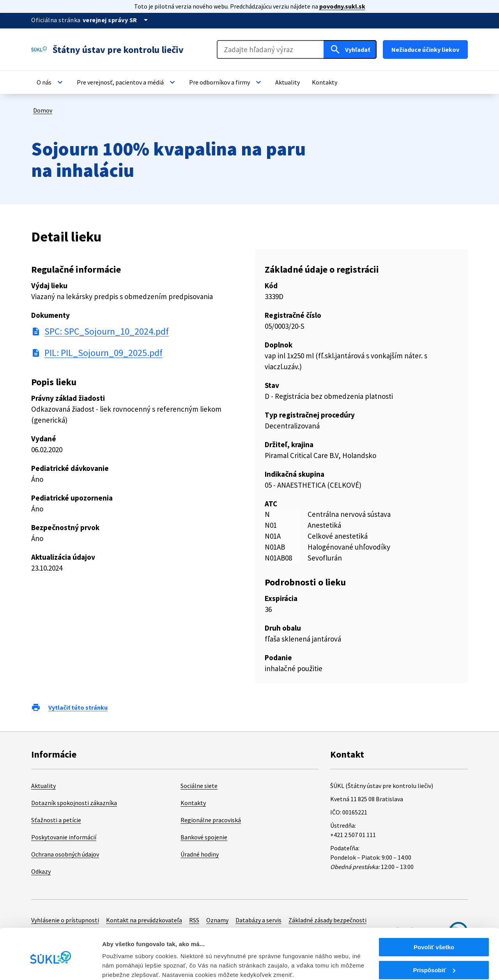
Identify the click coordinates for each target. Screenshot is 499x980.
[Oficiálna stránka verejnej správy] (117, 20)
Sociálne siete (199, 786)
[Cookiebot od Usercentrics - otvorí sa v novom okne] (50, 965)
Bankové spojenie (204, 837)
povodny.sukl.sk (342, 6)
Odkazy (41, 871)
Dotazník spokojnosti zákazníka (74, 803)
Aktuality (43, 786)
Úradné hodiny (200, 854)
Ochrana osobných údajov (65, 854)
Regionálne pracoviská (211, 820)
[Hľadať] (350, 49)
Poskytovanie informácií (64, 837)
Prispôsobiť (434, 938)
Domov (43, 110)
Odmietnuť (434, 961)
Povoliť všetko (434, 915)
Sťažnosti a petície (56, 820)
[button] (51, 82)
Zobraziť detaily (124, 964)
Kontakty (193, 803)
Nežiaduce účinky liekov (425, 49)
